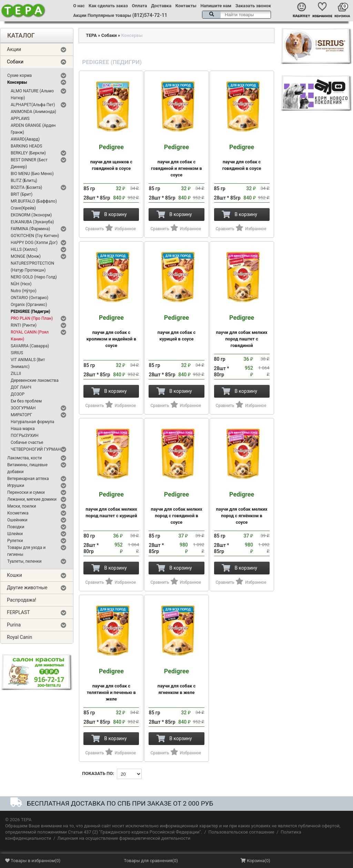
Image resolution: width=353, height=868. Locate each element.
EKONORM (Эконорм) (31, 215)
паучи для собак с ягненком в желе (176, 681)
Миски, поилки (22, 506)
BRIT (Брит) (22, 194)
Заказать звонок (253, 6)
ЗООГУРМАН (23, 408)
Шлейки (15, 534)
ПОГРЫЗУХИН (25, 436)
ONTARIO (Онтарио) (29, 298)
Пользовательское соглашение (241, 832)
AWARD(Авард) (25, 139)
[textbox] (236, 15)
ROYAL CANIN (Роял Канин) (30, 336)
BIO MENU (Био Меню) (32, 174)
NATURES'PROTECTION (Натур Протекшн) (32, 267)
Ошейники (17, 520)
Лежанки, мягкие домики (32, 499)
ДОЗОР (18, 394)
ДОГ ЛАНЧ (21, 387)
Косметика (18, 513)
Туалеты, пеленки (24, 561)
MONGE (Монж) (26, 256)
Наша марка (23, 429)
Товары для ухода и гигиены (26, 551)
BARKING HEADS (26, 146)
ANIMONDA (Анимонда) (33, 112)
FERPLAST (18, 612)
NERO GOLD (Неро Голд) (34, 277)
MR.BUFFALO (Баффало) (34, 201)
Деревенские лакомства (35, 380)
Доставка (161, 6)
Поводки (16, 527)
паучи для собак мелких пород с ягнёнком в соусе (242, 508)
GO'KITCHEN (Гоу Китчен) (35, 236)
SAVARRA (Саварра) (30, 346)
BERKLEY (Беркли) (28, 153)
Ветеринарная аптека (28, 479)
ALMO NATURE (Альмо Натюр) (32, 94)
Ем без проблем (26, 401)
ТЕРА (91, 35)
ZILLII (16, 374)
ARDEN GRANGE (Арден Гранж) (33, 129)
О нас (79, 6)
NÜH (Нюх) (21, 284)
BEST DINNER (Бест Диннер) (29, 163)
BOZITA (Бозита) (26, 187)
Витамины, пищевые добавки (27, 468)
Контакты (186, 6)
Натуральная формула (32, 422)
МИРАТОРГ (21, 415)
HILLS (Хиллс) (24, 249)
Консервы (17, 82)
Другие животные (27, 588)
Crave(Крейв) (23, 208)
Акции (80, 15)
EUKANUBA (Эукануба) (32, 222)
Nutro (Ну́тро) (24, 291)
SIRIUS (17, 353)
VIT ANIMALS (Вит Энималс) (28, 363)
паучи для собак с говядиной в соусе (242, 157)
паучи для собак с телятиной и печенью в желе (111, 685)
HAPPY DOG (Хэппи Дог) (34, 243)
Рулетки (15, 541)
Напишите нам (216, 6)
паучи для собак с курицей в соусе (176, 328)
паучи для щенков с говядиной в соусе (111, 157)
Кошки (14, 575)
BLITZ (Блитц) (24, 181)
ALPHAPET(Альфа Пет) (33, 105)
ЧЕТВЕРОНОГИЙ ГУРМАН (36, 449)
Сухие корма (19, 75)
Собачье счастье (27, 442)
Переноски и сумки (26, 492)
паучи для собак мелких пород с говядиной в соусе (176, 508)
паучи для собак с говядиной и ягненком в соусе (176, 161)
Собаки (15, 62)
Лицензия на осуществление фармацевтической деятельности (124, 838)
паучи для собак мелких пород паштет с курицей (111, 505)
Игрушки (16, 486)
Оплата (140, 6)
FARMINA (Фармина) (30, 229)
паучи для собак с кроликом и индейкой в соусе (111, 331)
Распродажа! (22, 600)
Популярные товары (109, 15)
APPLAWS (20, 119)
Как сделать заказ (108, 6)
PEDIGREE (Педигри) (30, 312)
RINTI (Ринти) (24, 325)
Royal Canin (19, 637)
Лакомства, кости (24, 458)
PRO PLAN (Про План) (32, 318)
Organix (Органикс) (29, 305)
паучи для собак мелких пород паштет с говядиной (242, 331)
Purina (14, 625)
